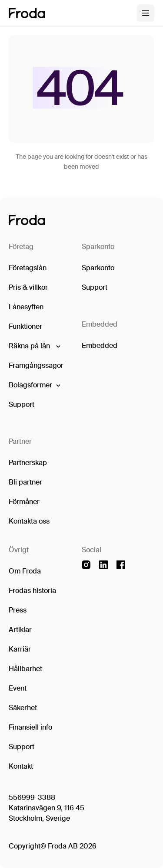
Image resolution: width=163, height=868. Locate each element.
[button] (34, 346)
